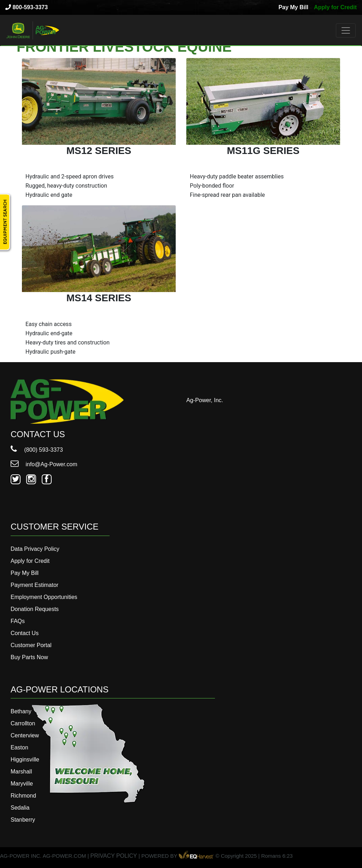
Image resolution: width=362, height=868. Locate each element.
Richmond (23, 796)
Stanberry (23, 820)
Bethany (21, 711)
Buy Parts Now (29, 657)
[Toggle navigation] (346, 30)
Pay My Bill (293, 7)
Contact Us (25, 633)
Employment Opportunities (44, 597)
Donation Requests (35, 609)
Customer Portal (31, 645)
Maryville (22, 784)
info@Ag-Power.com (44, 464)
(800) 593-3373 (37, 450)
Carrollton (23, 723)
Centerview (25, 735)
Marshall (21, 772)
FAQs (18, 621)
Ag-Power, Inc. (205, 400)
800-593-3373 (27, 7)
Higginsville (25, 759)
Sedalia (20, 808)
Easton (19, 747)
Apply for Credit (335, 7)
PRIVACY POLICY (114, 856)
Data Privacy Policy (35, 549)
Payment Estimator (34, 585)
